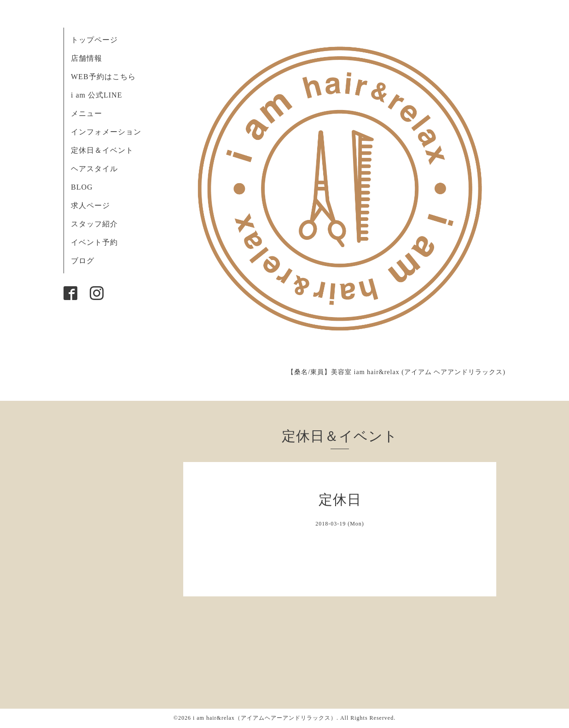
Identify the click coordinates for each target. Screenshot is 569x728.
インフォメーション (106, 132)
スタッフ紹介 (94, 224)
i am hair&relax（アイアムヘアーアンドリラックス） (265, 718)
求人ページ (90, 205)
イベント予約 (94, 242)
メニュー (87, 113)
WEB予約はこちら (103, 77)
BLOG (82, 187)
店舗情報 (87, 58)
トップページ (94, 40)
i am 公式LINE (96, 95)
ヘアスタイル (94, 169)
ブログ (83, 261)
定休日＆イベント (102, 150)
